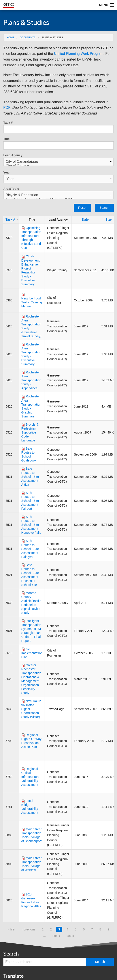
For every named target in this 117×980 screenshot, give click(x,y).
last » (70, 936)
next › (56, 936)
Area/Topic (11, 189)
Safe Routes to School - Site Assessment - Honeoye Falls (31, 525)
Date (85, 220)
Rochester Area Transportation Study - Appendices (31, 380)
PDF (7, 108)
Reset (82, 208)
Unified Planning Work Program (79, 54)
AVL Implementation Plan (32, 653)
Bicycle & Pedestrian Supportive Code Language (30, 432)
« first (11, 929)
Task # (8, 123)
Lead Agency (13, 155)
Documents (28, 37)
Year (7, 172)
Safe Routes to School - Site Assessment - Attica (31, 476)
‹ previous (28, 929)
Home (10, 37)
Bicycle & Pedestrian (58, 195)
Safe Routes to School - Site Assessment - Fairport (31, 501)
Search (104, 208)
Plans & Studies (52, 37)
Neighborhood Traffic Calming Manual (32, 302)
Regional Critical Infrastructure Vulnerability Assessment (30, 777)
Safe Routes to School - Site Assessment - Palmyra (31, 549)
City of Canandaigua (58, 162)
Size (109, 220)
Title (7, 139)
